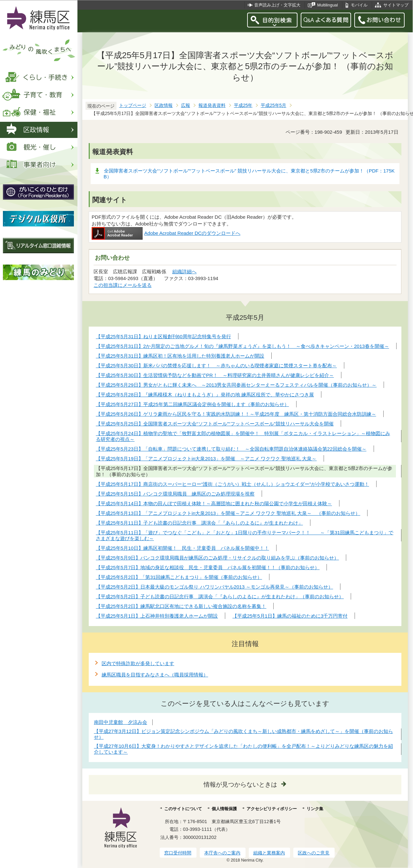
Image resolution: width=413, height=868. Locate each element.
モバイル (359, 5)
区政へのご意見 (314, 853)
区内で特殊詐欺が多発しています (138, 663)
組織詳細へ (184, 272)
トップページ (133, 105)
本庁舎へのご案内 (222, 853)
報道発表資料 (212, 105)
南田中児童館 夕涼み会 (121, 722)
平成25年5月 (273, 105)
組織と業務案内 (269, 853)
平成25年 (243, 105)
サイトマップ (396, 5)
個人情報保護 (224, 809)
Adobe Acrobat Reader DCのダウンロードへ (166, 233)
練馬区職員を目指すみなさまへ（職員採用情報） (155, 675)
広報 (186, 105)
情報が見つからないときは (240, 784)
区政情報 (164, 105)
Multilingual (327, 5)
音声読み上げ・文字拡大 (277, 5)
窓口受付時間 (178, 853)
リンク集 (315, 809)
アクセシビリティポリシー (272, 809)
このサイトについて (183, 809)
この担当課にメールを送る (123, 285)
